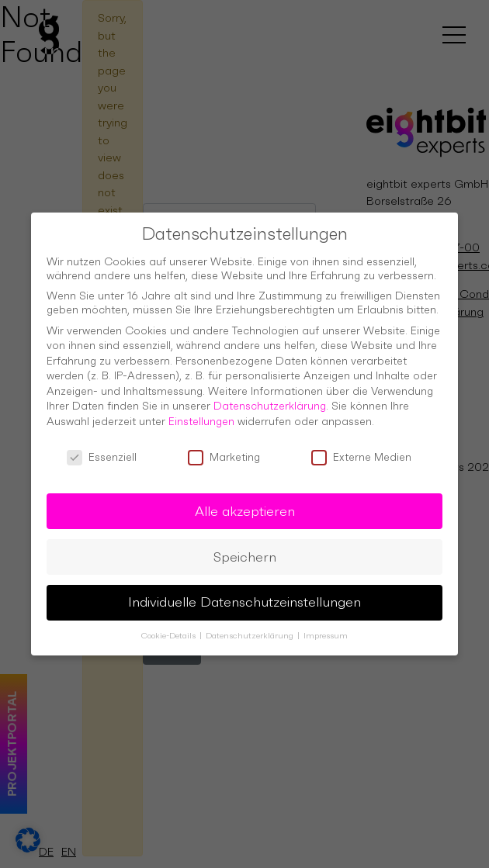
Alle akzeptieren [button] (245, 502)
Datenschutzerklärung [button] (251, 627)
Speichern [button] (245, 548)
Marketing (224, 448)
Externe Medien (361, 448)
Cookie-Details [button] (170, 627)
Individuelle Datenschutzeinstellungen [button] (244, 593)
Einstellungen (201, 412)
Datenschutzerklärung (270, 397)
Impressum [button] (326, 627)
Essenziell (102, 448)
